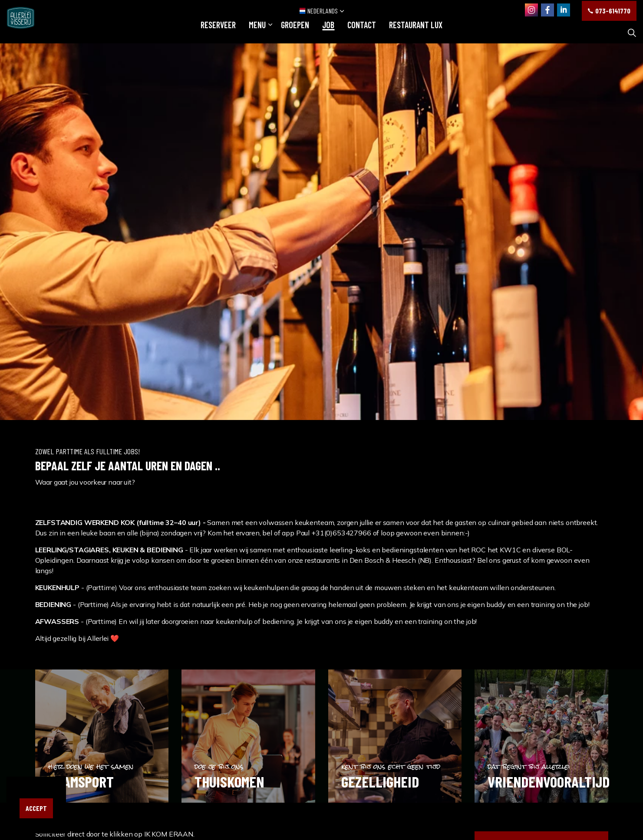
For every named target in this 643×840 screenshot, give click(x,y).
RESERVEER (218, 33)
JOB (328, 33)
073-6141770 (609, 11)
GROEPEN (295, 33)
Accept (36, 808)
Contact (362, 33)
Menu (257, 33)
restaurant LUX (416, 33)
